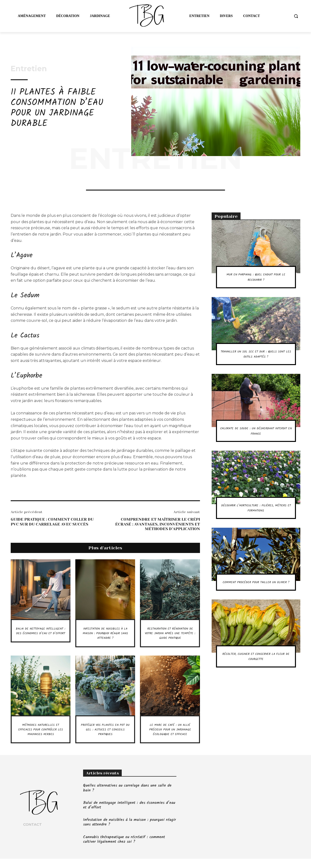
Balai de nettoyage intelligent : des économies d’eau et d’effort (41, 636)
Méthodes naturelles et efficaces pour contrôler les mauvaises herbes (41, 736)
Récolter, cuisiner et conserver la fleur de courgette (256, 669)
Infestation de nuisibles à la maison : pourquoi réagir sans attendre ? (105, 633)
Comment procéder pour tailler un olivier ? (256, 590)
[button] (296, 16)
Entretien (29, 69)
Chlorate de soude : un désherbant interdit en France (256, 436)
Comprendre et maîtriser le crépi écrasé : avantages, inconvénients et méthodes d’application (158, 524)
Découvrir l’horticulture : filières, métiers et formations (256, 513)
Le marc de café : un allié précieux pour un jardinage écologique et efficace (170, 736)
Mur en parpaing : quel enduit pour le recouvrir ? (256, 277)
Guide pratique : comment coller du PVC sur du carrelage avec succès (52, 522)
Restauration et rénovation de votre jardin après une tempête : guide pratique (170, 636)
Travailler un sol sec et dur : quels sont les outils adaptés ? (256, 357)
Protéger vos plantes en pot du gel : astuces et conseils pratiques (105, 734)
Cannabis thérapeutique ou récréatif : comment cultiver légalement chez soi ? (124, 849)
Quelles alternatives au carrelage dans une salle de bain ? (127, 797)
